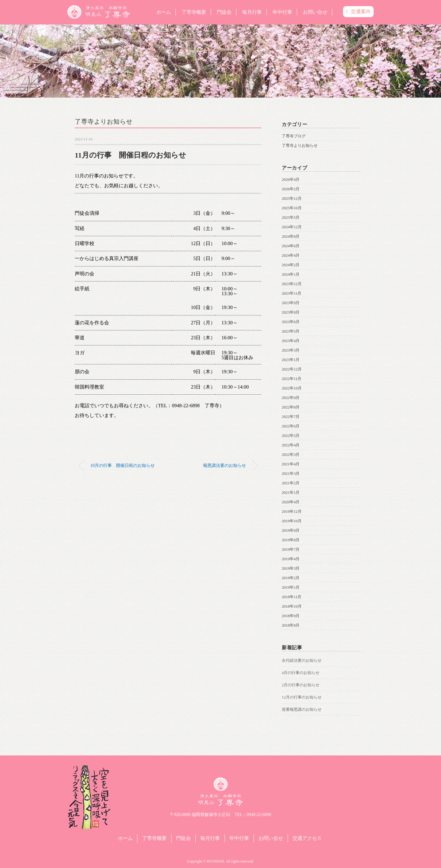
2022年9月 (291, 398)
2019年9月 (291, 530)
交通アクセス (307, 838)
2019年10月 (292, 521)
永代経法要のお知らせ (302, 660)
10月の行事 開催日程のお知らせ (123, 465)
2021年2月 (291, 483)
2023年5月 (291, 331)
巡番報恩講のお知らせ (302, 709)
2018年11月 (292, 597)
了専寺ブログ (294, 136)
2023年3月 (291, 350)
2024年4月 (291, 255)
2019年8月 (291, 540)
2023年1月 (291, 360)
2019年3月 (291, 568)
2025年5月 (291, 217)
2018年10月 (292, 606)
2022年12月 (292, 369)
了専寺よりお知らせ (104, 121)
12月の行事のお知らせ (302, 697)
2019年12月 (292, 511)
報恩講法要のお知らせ (224, 465)
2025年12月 (292, 198)
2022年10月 (292, 388)
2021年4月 (291, 464)
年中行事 (282, 12)
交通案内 (358, 11)
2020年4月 (291, 502)
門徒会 (224, 12)
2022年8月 (291, 407)
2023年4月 (291, 341)
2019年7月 (291, 549)
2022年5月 (291, 436)
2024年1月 (291, 274)
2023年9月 (291, 303)
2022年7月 (291, 417)
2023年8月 (291, 312)
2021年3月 (291, 473)
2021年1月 (291, 492)
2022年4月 (291, 445)
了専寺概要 (194, 12)
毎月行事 (252, 12)
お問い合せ (315, 12)
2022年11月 (292, 379)
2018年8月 (291, 625)
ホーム (164, 12)
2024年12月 (292, 227)
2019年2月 (291, 578)
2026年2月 (291, 189)
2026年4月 (291, 179)
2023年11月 (292, 293)
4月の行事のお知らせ (301, 673)
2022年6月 (291, 426)
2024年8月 (291, 236)
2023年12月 (292, 284)
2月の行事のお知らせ (301, 685)
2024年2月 (291, 265)
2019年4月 (291, 559)
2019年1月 (291, 587)
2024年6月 (291, 246)
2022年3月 (291, 454)
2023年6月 (291, 322)
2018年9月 (291, 616)
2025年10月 (292, 208)
